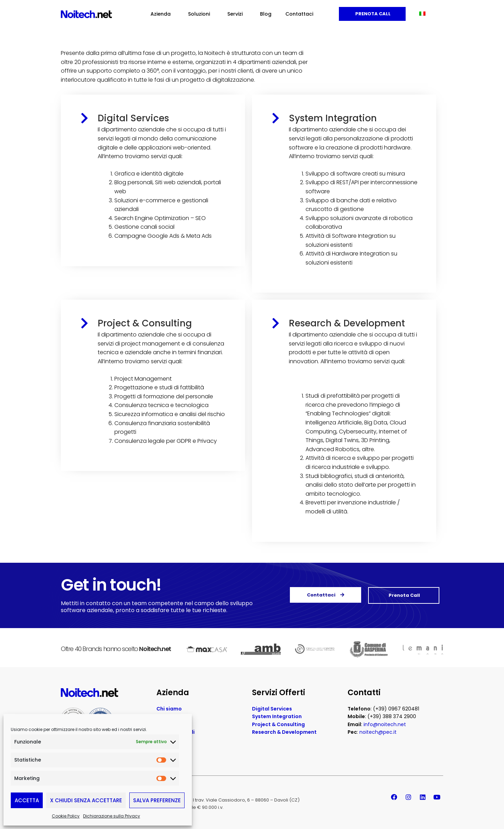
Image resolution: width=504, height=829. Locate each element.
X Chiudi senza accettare (86, 800)
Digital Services (133, 118)
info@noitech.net (385, 722)
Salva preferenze (157, 800)
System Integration (333, 118)
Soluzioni (201, 14)
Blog (266, 14)
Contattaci (299, 14)
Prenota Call (372, 14)
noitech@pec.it (378, 729)
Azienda (162, 14)
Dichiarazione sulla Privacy (112, 816)
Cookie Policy (66, 816)
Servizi (237, 14)
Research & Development (347, 323)
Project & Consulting (145, 323)
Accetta (27, 800)
